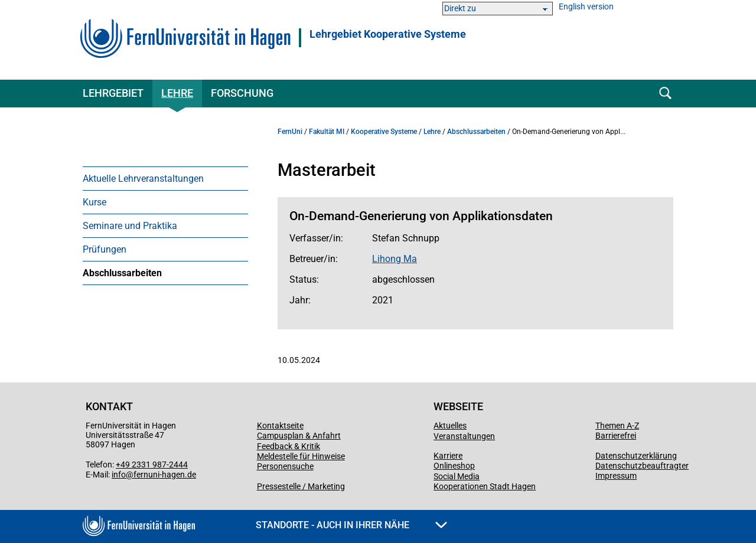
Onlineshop (454, 466)
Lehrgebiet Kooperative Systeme (388, 34)
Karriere (448, 456)
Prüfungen (105, 249)
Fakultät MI (327, 132)
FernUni (290, 132)
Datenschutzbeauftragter (642, 466)
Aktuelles (450, 426)
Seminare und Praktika (130, 226)
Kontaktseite (280, 426)
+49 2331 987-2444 (152, 465)
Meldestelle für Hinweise (301, 456)
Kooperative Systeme (384, 132)
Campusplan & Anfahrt (299, 436)
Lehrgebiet (113, 93)
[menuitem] (165, 178)
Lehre (177, 93)
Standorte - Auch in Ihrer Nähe (351, 525)
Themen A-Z (617, 426)
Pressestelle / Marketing (301, 486)
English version (586, 7)
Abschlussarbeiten (122, 273)
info (119, 475)
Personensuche (285, 466)
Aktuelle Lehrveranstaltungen (143, 179)
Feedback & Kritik (289, 446)
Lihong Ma (395, 259)
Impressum (616, 476)
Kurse (94, 202)
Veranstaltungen (464, 436)
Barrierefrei (616, 436)
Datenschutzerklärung (636, 456)
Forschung (242, 93)
